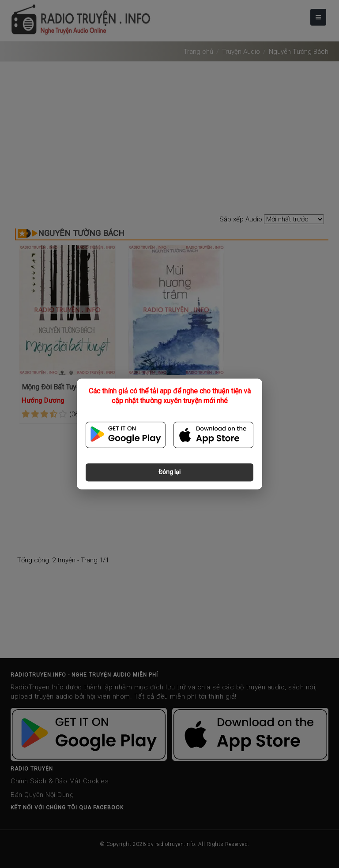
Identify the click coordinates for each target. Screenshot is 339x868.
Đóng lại (169, 472)
